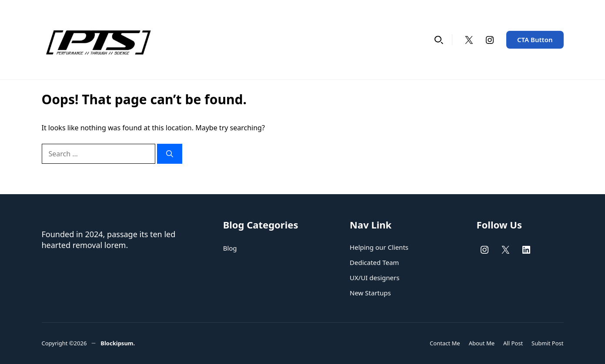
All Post (513, 343)
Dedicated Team (374, 262)
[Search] (170, 154)
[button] (439, 40)
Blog (230, 248)
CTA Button (535, 40)
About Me (482, 343)
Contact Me (445, 343)
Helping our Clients (379, 247)
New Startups (370, 293)
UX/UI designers (374, 278)
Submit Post (547, 343)
